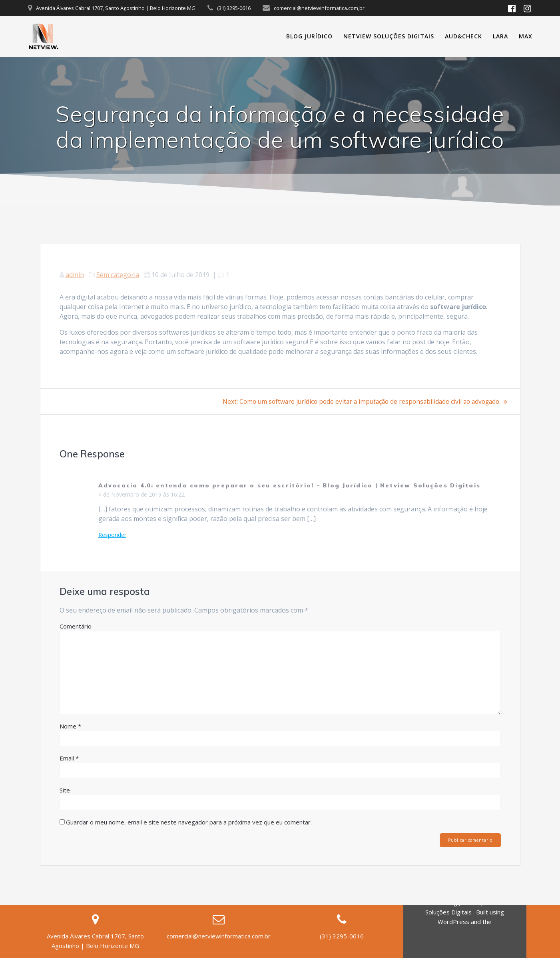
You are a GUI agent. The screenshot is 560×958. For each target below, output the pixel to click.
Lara (500, 36)
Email (69, 758)
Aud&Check (463, 36)
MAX (526, 36)
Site (65, 790)
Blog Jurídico (309, 36)
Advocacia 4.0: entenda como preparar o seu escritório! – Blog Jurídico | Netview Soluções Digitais (290, 485)
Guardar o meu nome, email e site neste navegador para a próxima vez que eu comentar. (189, 822)
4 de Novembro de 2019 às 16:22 (141, 494)
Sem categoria (118, 275)
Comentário (76, 626)
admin (75, 275)
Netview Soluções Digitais (389, 36)
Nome (70, 726)
